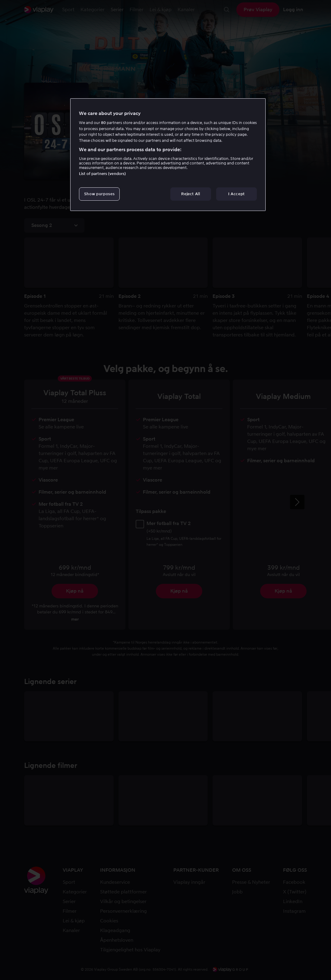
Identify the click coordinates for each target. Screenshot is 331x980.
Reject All (191, 194)
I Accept (236, 194)
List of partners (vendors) (102, 174)
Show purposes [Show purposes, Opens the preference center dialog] (99, 194)
